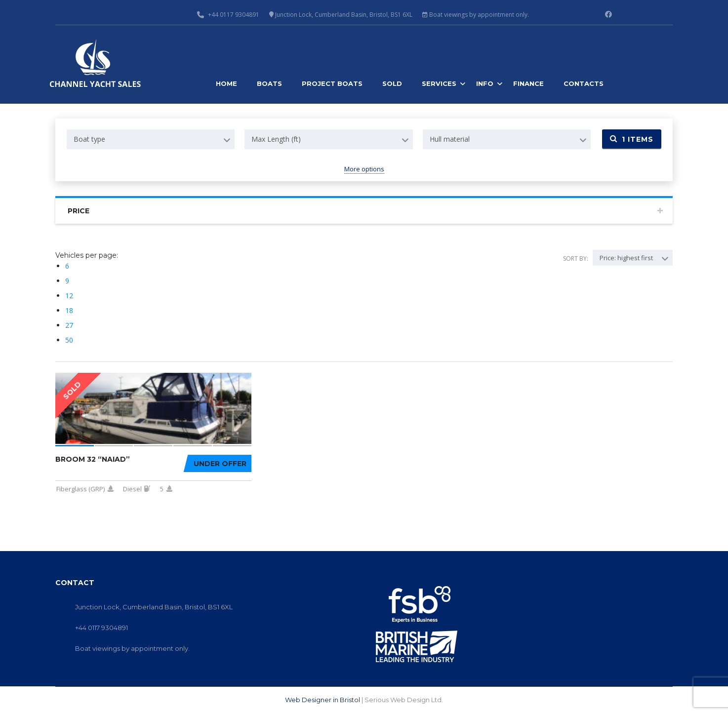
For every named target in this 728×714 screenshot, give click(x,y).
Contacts (584, 83)
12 (69, 296)
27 (69, 325)
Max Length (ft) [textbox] (276, 139)
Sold (392, 83)
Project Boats (332, 83)
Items (632, 139)
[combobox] (151, 139)
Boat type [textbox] (89, 139)
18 (69, 310)
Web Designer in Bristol (323, 700)
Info (485, 83)
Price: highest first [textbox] (626, 258)
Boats (269, 83)
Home (226, 83)
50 (69, 340)
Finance (528, 83)
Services (439, 83)
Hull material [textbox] (450, 139)
